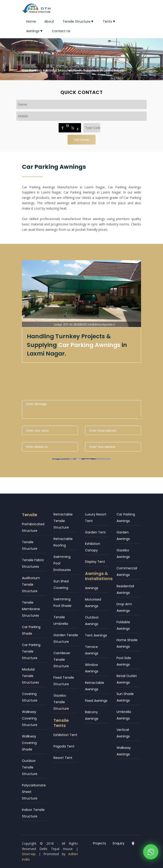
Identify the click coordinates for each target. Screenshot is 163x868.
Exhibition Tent (65, 735)
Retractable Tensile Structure (63, 521)
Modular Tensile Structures (30, 676)
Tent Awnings (96, 635)
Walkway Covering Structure (30, 718)
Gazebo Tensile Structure (61, 702)
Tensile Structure (78, 21)
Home (31, 21)
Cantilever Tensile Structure (62, 660)
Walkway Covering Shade (29, 743)
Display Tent (95, 562)
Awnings (35, 31)
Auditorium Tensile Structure (31, 584)
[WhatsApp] (151, 853)
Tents (109, 21)
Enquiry (119, 843)
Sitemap (29, 854)
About (49, 21)
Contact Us (61, 31)
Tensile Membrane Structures (31, 609)
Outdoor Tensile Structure (30, 767)
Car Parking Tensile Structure (31, 651)
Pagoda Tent (64, 746)
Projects (99, 843)
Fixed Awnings (96, 701)
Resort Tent (63, 758)
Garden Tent (95, 532)
